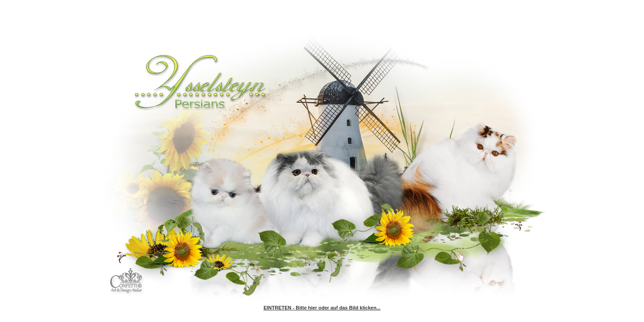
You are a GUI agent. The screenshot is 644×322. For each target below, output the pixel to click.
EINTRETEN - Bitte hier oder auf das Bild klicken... (322, 308)
